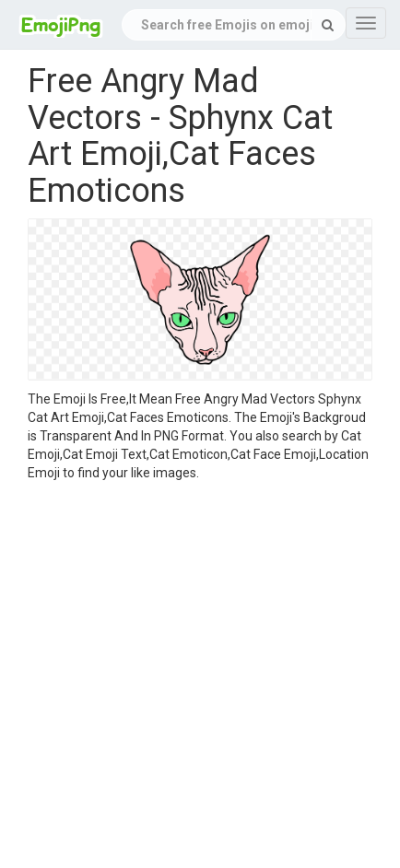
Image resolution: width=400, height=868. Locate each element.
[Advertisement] (186, 677)
